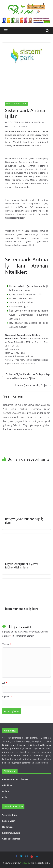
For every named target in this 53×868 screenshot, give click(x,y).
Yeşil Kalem (26, 122)
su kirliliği (27, 745)
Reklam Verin (9, 821)
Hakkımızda (8, 827)
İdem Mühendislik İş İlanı (21, 609)
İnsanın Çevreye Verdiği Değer (33, 385)
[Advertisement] (26, 84)
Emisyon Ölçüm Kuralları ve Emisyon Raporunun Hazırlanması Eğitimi (26, 376)
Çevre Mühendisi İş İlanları (16, 104)
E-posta (7, 697)
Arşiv (5, 797)
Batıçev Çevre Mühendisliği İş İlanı (24, 521)
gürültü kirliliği (17, 748)
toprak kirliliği (40, 745)
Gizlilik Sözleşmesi (11, 839)
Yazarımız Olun (9, 815)
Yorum (7, 644)
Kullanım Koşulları (11, 833)
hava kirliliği (16, 745)
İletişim (6, 791)
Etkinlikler (7, 785)
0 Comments (11, 126)
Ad (5, 683)
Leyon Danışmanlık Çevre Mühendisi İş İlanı (22, 566)
